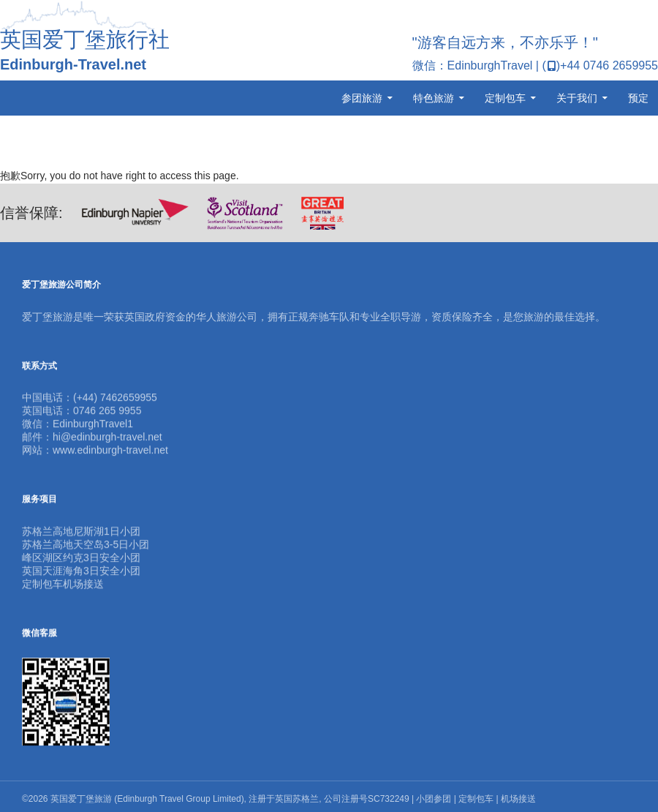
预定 (638, 98)
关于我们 (577, 98)
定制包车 (505, 98)
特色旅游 (434, 98)
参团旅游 (362, 98)
